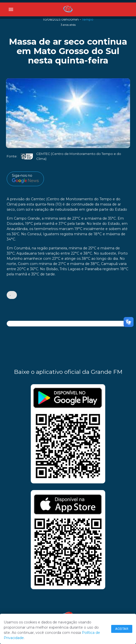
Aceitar (122, 629)
